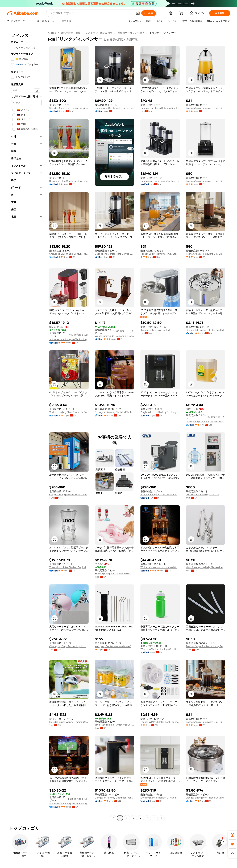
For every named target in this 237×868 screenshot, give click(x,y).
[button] (138, 13)
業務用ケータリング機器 (131, 33)
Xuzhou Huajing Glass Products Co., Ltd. (69, 412)
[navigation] (26, 426)
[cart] (182, 14)
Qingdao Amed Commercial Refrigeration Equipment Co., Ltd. (69, 108)
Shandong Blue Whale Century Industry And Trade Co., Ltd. (69, 181)
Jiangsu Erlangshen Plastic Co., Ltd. (205, 330)
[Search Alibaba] (91, 13)
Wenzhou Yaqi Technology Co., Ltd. (159, 649)
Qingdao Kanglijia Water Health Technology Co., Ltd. (69, 494)
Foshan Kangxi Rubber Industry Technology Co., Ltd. (206, 646)
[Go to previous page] (113, 818)
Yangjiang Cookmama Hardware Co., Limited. (114, 646)
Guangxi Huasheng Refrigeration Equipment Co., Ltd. (160, 108)
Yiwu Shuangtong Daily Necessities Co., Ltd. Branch (206, 567)
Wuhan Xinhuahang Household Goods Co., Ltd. (160, 567)
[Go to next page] (162, 818)
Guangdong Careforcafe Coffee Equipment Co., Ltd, (114, 108)
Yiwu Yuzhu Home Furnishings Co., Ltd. (114, 725)
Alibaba (52, 33)
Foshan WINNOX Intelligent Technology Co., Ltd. (160, 722)
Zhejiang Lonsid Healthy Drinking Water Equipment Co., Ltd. (160, 412)
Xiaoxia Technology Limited (155, 330)
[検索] (149, 13)
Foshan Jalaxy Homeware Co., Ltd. (204, 108)
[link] (232, 835)
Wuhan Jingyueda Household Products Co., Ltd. (114, 336)
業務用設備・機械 (71, 33)
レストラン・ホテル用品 (99, 33)
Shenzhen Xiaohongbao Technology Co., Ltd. (69, 339)
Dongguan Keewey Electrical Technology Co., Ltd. (114, 412)
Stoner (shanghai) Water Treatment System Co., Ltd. (160, 494)
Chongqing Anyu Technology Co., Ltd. (69, 646)
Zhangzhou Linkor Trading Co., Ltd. (68, 567)
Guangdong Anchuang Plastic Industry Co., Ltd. (206, 422)
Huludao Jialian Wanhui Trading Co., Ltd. (69, 722)
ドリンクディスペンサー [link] (163, 33)
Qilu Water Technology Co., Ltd (202, 494)
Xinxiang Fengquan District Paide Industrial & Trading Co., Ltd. (114, 574)
